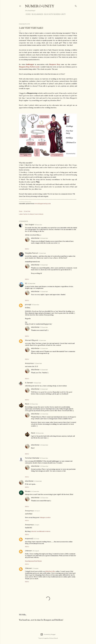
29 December (44, 445)
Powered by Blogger (48, 634)
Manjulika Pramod (31, 253)
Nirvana (28, 491)
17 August (35, 568)
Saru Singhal (29, 225)
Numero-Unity (39, 6)
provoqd (28, 305)
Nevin (27, 404)
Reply (27, 249)
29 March (37, 511)
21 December (38, 481)
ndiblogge (30, 64)
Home (27, 14)
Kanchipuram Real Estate (33, 561)
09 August (36, 551)
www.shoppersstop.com (42, 204)
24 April (37, 525)
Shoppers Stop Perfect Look (29, 67)
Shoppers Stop (55, 64)
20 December (34, 404)
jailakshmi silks (50, 571)
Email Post (27, 211)
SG (26, 283)
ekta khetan (35, 238)
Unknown (28, 551)
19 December (42, 253)
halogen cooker (45, 517)
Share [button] (21, 211)
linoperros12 (29, 539)
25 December (40, 433)
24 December (35, 491)
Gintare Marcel (53, 638)
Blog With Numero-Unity (54, 14)
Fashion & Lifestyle (29, 214)
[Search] (76, 6)
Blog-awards (37, 14)
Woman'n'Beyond (31, 340)
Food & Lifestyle (39, 214)
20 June (36, 539)
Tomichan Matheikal (32, 458)
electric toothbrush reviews (41, 531)
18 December (38, 225)
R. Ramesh (29, 383)
